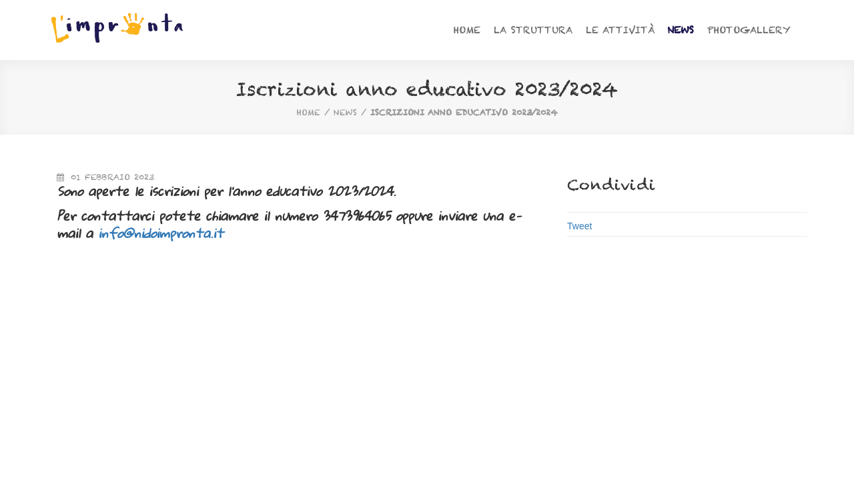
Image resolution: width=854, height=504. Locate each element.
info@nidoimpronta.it (161, 233)
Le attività (620, 30)
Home (467, 30)
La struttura (533, 30)
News (681, 30)
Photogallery (749, 30)
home (309, 112)
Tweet (579, 226)
